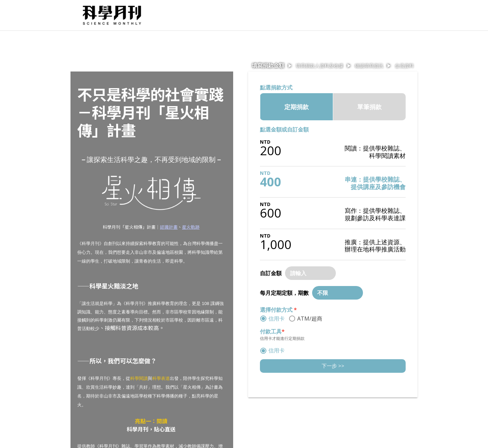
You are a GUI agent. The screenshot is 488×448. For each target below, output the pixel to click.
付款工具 (272, 331)
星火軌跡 (191, 227)
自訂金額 (271, 273)
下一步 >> (333, 366)
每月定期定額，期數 (284, 293)
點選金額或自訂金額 (284, 129)
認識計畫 (169, 227)
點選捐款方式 (276, 87)
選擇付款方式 (278, 310)
